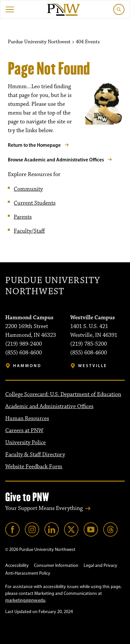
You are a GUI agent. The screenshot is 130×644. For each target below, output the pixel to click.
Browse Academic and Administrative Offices (56, 160)
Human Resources (27, 418)
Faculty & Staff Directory (35, 455)
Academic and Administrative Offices (49, 406)
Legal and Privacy (100, 565)
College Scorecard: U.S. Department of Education (63, 394)
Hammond (27, 366)
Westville (93, 366)
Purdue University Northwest (53, 286)
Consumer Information (56, 565)
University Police (25, 443)
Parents (23, 217)
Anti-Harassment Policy (28, 573)
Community (28, 189)
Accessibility (17, 565)
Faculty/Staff (29, 231)
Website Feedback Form (34, 467)
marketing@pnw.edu (25, 600)
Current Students (35, 203)
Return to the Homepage (34, 145)
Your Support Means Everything (44, 508)
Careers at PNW (24, 431)
